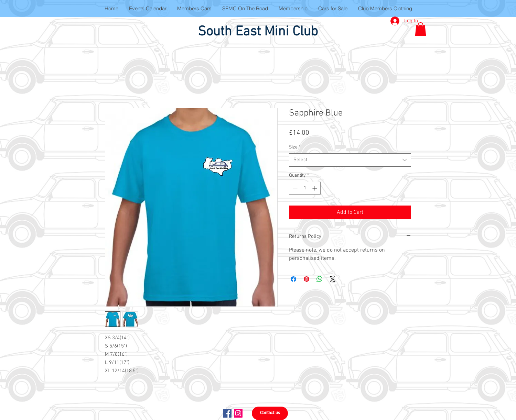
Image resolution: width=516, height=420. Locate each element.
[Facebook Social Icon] (227, 413)
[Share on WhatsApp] (320, 279)
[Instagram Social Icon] (238, 413)
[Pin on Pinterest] (307, 279)
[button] (421, 29)
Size (295, 147)
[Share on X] (333, 279)
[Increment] (315, 188)
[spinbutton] (305, 188)
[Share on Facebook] (293, 279)
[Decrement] (294, 188)
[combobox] (350, 160)
